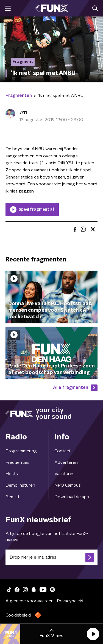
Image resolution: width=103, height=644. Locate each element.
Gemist (12, 497)
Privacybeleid (70, 601)
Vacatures (64, 474)
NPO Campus (68, 485)
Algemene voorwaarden (30, 601)
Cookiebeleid (18, 615)
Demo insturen (20, 485)
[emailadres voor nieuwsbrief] (51, 557)
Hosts (12, 474)
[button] (93, 634)
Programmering (21, 451)
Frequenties (17, 462)
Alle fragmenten (75, 388)
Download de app (72, 497)
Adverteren (66, 462)
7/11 (23, 113)
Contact (62, 451)
